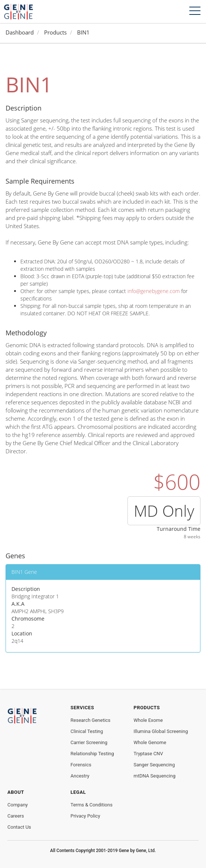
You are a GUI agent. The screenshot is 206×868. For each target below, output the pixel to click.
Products (55, 32)
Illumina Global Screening (161, 731)
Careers (16, 816)
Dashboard (20, 32)
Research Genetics (90, 720)
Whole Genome (150, 742)
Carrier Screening (89, 742)
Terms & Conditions (91, 805)
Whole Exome (148, 720)
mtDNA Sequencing (155, 776)
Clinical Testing (87, 731)
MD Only (164, 511)
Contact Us (19, 827)
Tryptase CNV (148, 754)
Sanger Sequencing (154, 765)
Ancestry (80, 776)
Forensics (81, 765)
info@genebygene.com (154, 291)
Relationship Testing (92, 754)
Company (18, 805)
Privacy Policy (85, 816)
